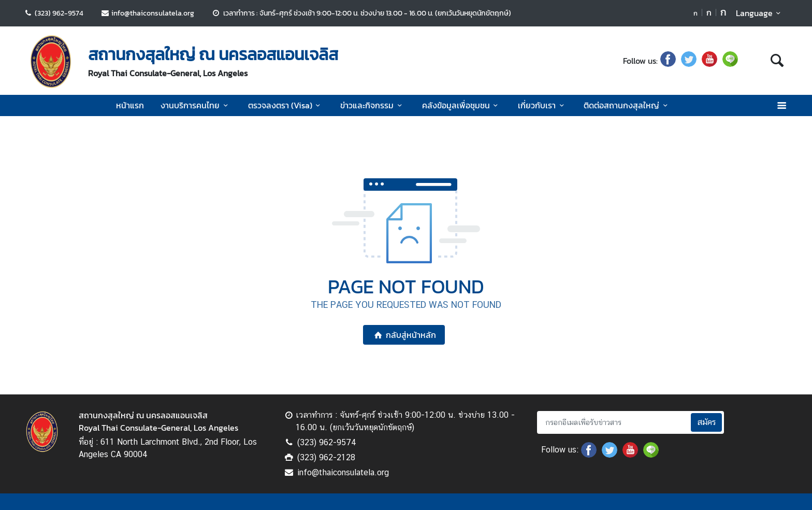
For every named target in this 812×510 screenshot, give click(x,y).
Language (760, 13)
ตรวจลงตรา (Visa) (286, 105)
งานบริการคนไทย (196, 105)
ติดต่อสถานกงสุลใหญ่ (627, 105)
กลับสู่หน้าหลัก (404, 335)
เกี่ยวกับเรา (542, 105)
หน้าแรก (130, 105)
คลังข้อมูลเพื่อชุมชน (462, 105)
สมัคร (706, 422)
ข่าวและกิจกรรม (373, 105)
